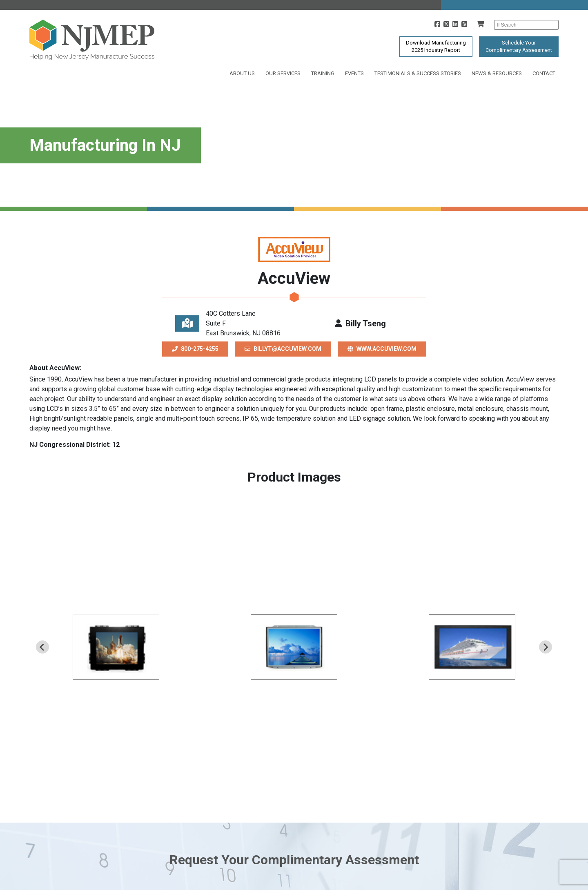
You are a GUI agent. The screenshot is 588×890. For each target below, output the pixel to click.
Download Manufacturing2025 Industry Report (436, 46)
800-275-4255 (195, 349)
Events (354, 73)
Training (323, 73)
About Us (242, 73)
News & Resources (497, 73)
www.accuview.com (382, 349)
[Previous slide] (42, 647)
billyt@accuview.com (283, 349)
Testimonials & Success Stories (418, 73)
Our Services (283, 73)
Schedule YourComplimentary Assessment (519, 46)
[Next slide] (546, 647)
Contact (544, 73)
